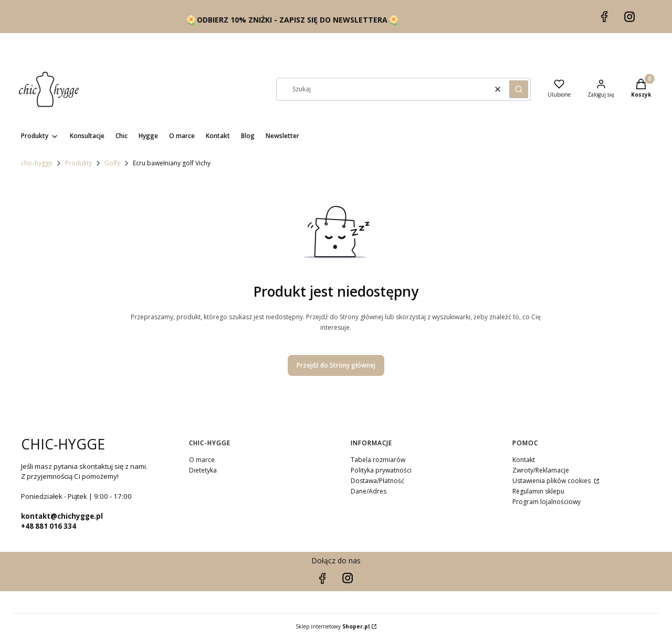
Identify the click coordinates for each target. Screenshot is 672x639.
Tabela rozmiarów (378, 460)
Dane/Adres (369, 491)
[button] (519, 89)
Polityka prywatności (381, 470)
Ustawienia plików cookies (552, 481)
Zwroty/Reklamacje (541, 470)
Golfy (112, 163)
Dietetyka (203, 470)
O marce (202, 460)
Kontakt (524, 460)
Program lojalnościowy (547, 502)
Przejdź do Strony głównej (336, 365)
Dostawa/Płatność (377, 481)
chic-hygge (37, 163)
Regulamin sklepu (538, 491)
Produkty (78, 163)
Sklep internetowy (333, 626)
